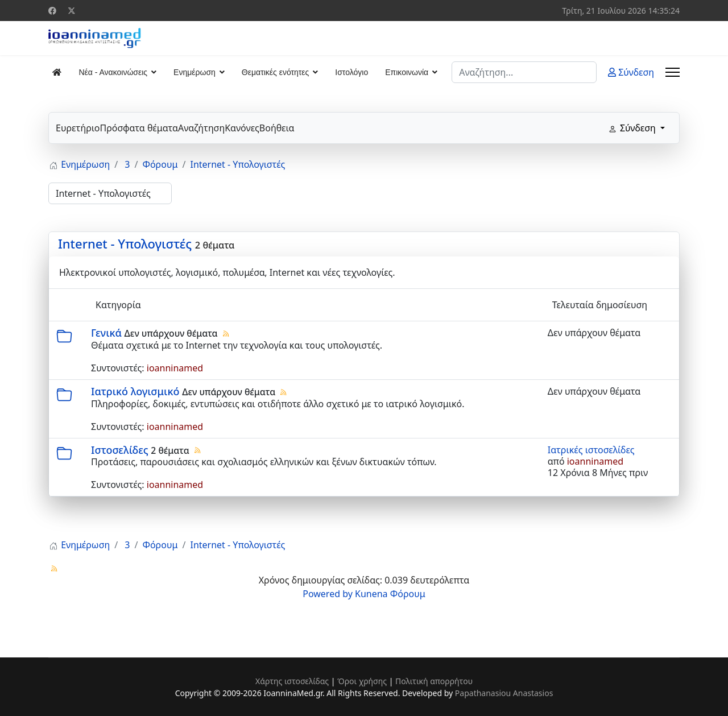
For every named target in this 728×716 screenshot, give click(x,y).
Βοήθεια (277, 128)
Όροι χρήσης (362, 681)
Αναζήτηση (201, 128)
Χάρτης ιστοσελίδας (292, 681)
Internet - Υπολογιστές (125, 243)
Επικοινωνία (407, 72)
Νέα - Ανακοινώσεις (113, 72)
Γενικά (106, 333)
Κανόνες (242, 128)
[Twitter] (72, 11)
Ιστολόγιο (351, 72)
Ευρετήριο (78, 128)
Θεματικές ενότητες (275, 72)
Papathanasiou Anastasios (504, 693)
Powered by (328, 594)
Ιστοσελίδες (120, 450)
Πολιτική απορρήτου (434, 681)
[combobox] (524, 72)
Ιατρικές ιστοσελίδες (591, 450)
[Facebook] (52, 11)
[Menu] (673, 72)
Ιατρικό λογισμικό (135, 391)
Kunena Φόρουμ (390, 594)
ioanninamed (175, 368)
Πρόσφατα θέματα (139, 128)
